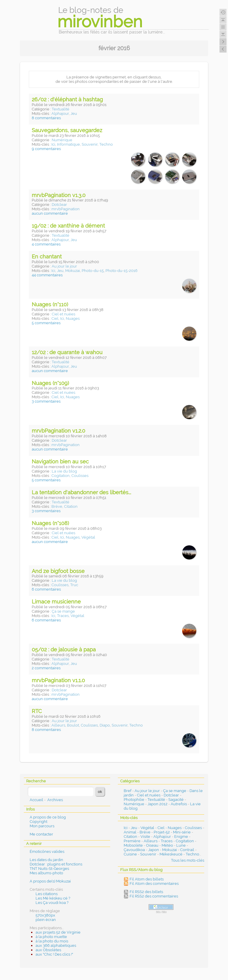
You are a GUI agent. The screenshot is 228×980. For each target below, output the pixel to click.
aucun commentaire (50, 213)
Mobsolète (133, 845)
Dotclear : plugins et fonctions (56, 864)
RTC (37, 711)
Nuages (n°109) (50, 383)
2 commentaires (46, 668)
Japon (154, 850)
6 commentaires (46, 589)
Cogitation (61, 476)
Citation (71, 506)
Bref (128, 791)
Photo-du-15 (93, 271)
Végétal (88, 537)
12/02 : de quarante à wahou (67, 352)
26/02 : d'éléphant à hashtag (67, 99)
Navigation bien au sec (60, 462)
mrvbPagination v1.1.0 (58, 680)
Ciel (55, 318)
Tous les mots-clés (188, 860)
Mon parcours (42, 826)
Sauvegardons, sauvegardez (67, 130)
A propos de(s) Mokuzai (50, 881)
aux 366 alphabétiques (56, 945)
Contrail (187, 850)
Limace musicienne (56, 602)
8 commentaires (46, 118)
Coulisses (80, 476)
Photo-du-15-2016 (121, 271)
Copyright (38, 822)
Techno (106, 144)
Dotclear (59, 205)
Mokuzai (73, 271)
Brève (57, 506)
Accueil (36, 800)
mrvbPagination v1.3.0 (59, 195)
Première (132, 841)
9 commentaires (46, 149)
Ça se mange (63, 611)
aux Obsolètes (48, 950)
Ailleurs (58, 725)
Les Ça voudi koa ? (52, 903)
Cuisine (130, 854)
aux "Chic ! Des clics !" (54, 954)
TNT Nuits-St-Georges (49, 869)
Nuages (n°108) (50, 523)
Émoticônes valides (47, 852)
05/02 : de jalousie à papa (64, 649)
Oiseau (152, 845)
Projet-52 (162, 832)
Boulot (73, 725)
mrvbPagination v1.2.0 (58, 431)
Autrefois (179, 804)
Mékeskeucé (171, 854)
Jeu (74, 114)
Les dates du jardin (46, 860)
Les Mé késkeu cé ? (53, 898)
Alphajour (60, 114)
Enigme (181, 837)
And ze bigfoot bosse (58, 571)
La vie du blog (64, 471)
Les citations (47, 894)
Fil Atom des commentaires (154, 884)
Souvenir (90, 144)
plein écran (46, 920)
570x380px (45, 915)
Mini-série (182, 832)
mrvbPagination (66, 209)
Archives (55, 800)
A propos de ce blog (48, 817)
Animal (130, 832)
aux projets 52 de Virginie (58, 932)
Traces (63, 616)
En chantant (47, 257)
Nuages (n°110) (50, 304)
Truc (74, 585)
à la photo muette (51, 937)
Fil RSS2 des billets (146, 892)
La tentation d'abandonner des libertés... (81, 492)
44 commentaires (47, 275)
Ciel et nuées (63, 314)
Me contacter (41, 834)
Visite (145, 837)
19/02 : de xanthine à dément (68, 226)
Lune (181, 845)
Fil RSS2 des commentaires (154, 896)
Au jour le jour (64, 266)
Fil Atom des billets (147, 879)
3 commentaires (46, 401)
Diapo (105, 725)
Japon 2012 (157, 804)
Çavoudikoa (134, 850)
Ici (53, 144)
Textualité (61, 109)
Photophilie (134, 800)
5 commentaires (46, 323)
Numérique (62, 140)
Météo (167, 845)
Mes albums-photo (46, 873)
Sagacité (176, 800)
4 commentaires (46, 244)
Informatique (68, 144)
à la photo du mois (52, 941)
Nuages (73, 318)
